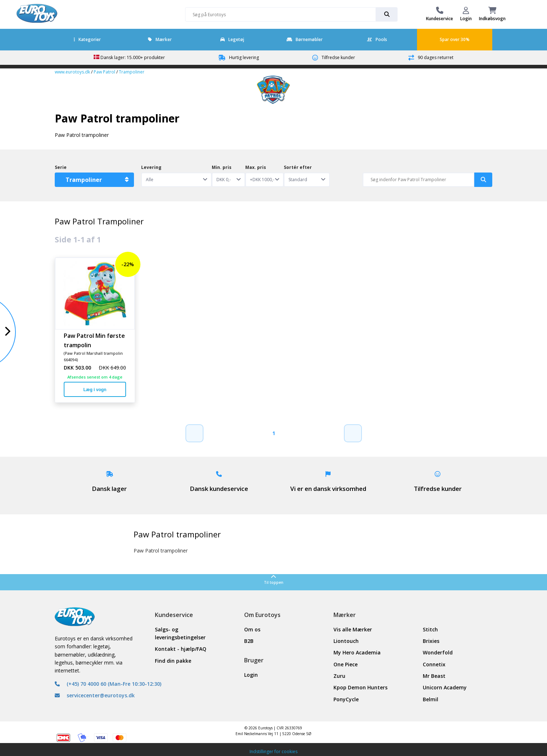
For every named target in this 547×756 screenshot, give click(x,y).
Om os (252, 629)
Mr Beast (434, 676)
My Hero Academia (357, 652)
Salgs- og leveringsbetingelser (180, 633)
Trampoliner (132, 72)
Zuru (339, 676)
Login (251, 675)
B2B (249, 641)
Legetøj (232, 39)
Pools (377, 39)
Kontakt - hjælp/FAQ (181, 649)
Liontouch (346, 641)
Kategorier (87, 39)
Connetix (434, 664)
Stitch (430, 629)
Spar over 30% (455, 39)
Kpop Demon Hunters (360, 687)
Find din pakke (173, 661)
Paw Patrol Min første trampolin (94, 340)
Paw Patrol (104, 72)
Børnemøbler (305, 39)
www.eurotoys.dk (72, 72)
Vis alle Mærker (353, 629)
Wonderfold (438, 652)
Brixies (431, 641)
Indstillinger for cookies (273, 751)
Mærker (160, 39)
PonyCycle (346, 699)
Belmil (431, 699)
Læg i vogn (95, 390)
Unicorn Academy (445, 687)
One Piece (346, 664)
